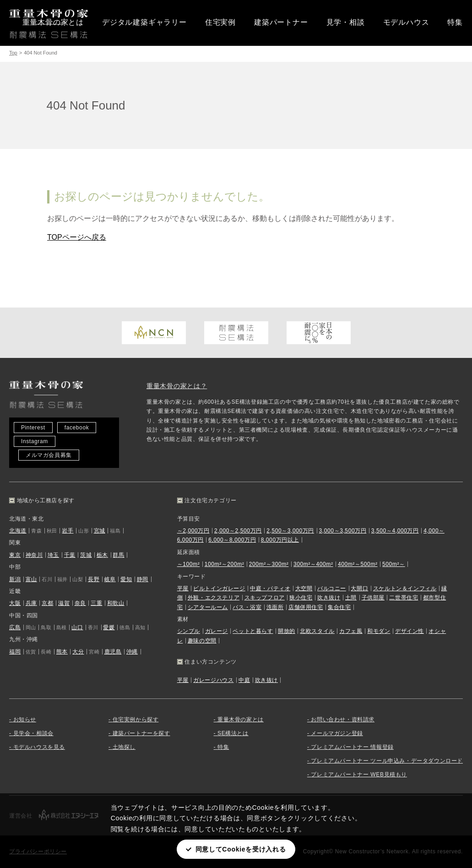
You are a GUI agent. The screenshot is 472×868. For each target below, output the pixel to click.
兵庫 (31, 603)
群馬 (118, 555)
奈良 (80, 603)
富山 (31, 579)
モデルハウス (406, 22)
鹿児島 (113, 652)
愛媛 (109, 627)
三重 (96, 603)
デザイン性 (410, 631)
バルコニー (332, 588)
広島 (15, 627)
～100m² (189, 564)
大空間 (304, 588)
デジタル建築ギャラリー (144, 22)
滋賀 (64, 603)
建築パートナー (281, 22)
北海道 (18, 531)
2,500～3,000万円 (290, 531)
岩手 (68, 531)
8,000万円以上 (280, 540)
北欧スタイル (317, 631)
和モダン (379, 631)
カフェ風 (351, 631)
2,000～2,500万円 (238, 531)
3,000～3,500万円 (343, 531)
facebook (77, 428)
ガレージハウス (213, 680)
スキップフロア (265, 598)
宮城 (100, 531)
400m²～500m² (358, 564)
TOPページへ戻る (77, 237)
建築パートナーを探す (141, 733)
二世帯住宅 (404, 598)
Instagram (35, 441)
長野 (94, 579)
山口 (77, 627)
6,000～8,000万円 (232, 540)
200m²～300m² (269, 564)
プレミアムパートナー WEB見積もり (359, 775)
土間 (351, 598)
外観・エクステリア (214, 598)
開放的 (287, 631)
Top (13, 53)
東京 (15, 555)
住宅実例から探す (136, 720)
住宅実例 (220, 22)
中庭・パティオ (270, 588)
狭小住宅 (301, 598)
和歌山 (116, 603)
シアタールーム (208, 607)
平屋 (183, 588)
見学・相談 (346, 22)
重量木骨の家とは (53, 22)
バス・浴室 (247, 607)
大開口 (359, 588)
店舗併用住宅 (306, 607)
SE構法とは (233, 733)
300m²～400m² (313, 564)
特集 (455, 22)
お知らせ (25, 720)
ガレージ (217, 631)
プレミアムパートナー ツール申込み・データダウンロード (387, 761)
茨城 (86, 555)
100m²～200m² (225, 564)
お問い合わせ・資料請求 (343, 720)
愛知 (126, 579)
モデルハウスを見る (39, 747)
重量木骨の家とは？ (177, 386)
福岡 (15, 652)
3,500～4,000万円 (395, 531)
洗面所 (275, 607)
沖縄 (132, 652)
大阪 (15, 603)
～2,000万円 (193, 531)
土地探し (124, 747)
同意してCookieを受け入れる (241, 849)
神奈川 (34, 555)
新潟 (15, 579)
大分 (78, 652)
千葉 (70, 555)
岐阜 (110, 579)
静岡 (143, 579)
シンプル (189, 631)
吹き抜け (329, 598)
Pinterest (33, 428)
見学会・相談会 (33, 733)
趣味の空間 (202, 641)
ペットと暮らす (253, 631)
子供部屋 (373, 598)
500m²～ (394, 564)
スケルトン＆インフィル (405, 588)
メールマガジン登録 (337, 733)
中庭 (244, 680)
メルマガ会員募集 (49, 455)
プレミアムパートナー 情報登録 (352, 747)
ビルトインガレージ (219, 588)
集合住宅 (339, 607)
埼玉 (53, 555)
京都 (47, 603)
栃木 (102, 555)
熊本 (62, 652)
